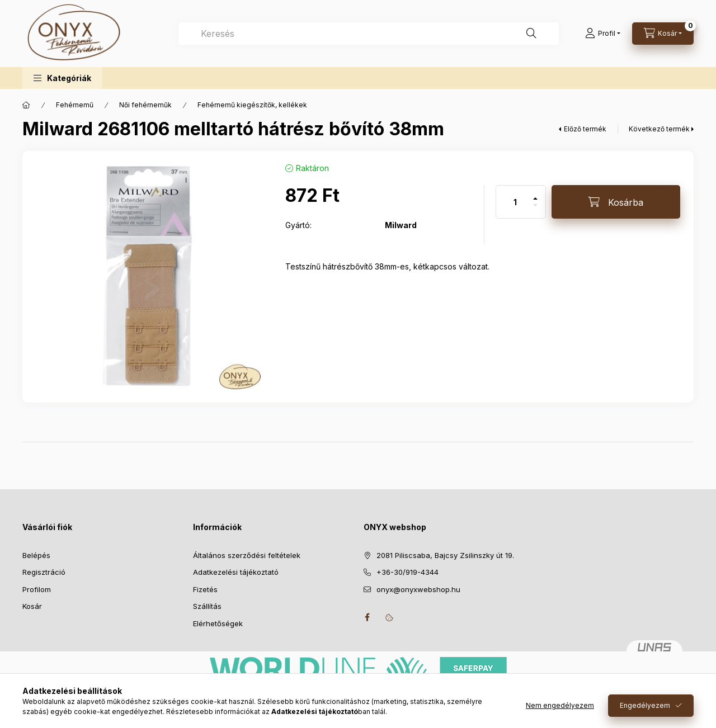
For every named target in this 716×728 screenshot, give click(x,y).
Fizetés (205, 589)
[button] (62, 78)
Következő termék (659, 129)
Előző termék (585, 129)
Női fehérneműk (145, 105)
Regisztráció (44, 572)
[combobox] (369, 34)
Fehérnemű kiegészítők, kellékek (252, 105)
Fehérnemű (75, 105)
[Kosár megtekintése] (663, 34)
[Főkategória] (26, 105)
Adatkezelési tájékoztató (236, 572)
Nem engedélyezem (560, 705)
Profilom (37, 589)
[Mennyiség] (515, 202)
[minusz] (535, 210)
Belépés (36, 555)
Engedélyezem (645, 705)
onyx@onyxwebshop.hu (418, 589)
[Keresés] (531, 34)
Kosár (32, 606)
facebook (367, 617)
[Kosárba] (616, 202)
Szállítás (207, 606)
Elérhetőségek (218, 623)
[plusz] (535, 194)
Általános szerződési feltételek (247, 555)
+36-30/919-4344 (408, 572)
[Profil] (603, 34)
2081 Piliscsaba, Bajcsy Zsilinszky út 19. (445, 555)
